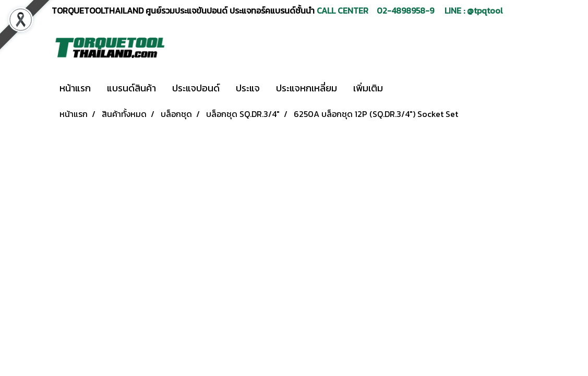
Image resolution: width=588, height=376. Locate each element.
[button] (406, 88)
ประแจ (248, 88)
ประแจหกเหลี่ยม (307, 88)
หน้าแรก (75, 88)
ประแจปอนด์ (196, 88)
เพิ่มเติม (368, 88)
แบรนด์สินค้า (131, 88)
